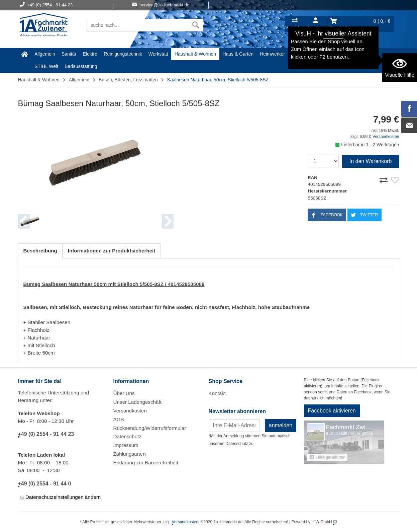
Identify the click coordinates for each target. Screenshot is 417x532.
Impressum (126, 445)
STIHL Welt (46, 66)
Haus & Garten (238, 54)
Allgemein (45, 54)
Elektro (90, 54)
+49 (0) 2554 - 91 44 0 (45, 484)
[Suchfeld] (138, 25)
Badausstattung (81, 66)
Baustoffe (356, 54)
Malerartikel (303, 54)
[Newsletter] (234, 426)
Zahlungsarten (130, 454)
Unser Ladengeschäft (137, 402)
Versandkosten (386, 137)
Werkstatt (158, 54)
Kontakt (217, 393)
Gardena (331, 54)
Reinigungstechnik (123, 54)
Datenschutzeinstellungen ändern (61, 497)
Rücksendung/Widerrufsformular (150, 428)
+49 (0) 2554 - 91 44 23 (46, 434)
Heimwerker (272, 54)
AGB (119, 419)
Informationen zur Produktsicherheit (112, 251)
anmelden (281, 425)
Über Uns (124, 393)
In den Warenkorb (371, 161)
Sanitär (69, 54)
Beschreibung (40, 251)
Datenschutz (127, 436)
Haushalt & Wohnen (195, 54)
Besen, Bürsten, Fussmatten (128, 80)
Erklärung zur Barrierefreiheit (146, 463)
